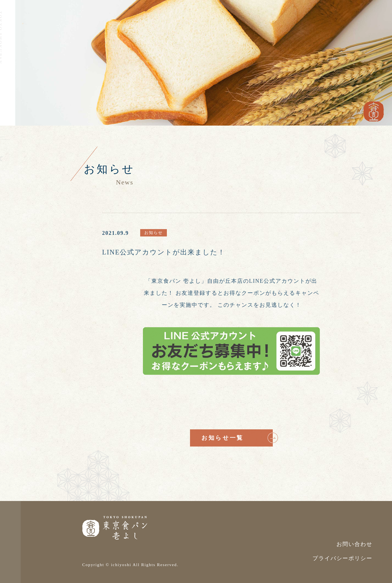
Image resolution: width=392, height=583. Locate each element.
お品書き (24, 175)
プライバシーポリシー (342, 558)
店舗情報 (24, 208)
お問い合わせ (36, 229)
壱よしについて (33, 159)
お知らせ (24, 191)
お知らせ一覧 (237, 438)
